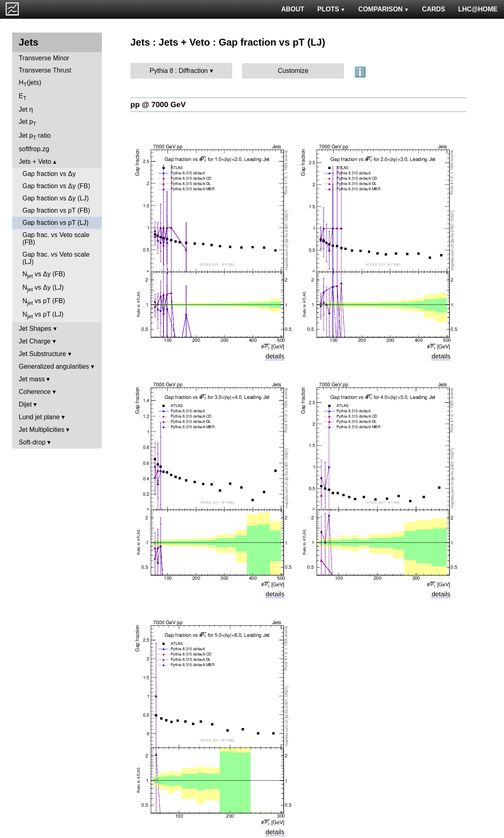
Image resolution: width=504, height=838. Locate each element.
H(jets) (30, 83)
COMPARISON (383, 9)
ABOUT (293, 9)
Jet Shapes (35, 329)
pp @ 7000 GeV (158, 104)
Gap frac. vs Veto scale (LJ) (56, 258)
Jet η (26, 109)
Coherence (35, 392)
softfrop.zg (34, 149)
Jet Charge (35, 341)
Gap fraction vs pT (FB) (56, 210)
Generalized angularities (54, 366)
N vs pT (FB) (44, 302)
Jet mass (32, 379)
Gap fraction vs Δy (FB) (56, 186)
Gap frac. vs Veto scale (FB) (56, 239)
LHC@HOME (478, 9)
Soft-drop (32, 442)
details (275, 356)
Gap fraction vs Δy (49, 174)
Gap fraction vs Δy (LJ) (56, 198)
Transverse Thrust (45, 70)
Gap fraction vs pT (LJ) (55, 223)
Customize (293, 71)
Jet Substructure (43, 354)
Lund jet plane (39, 417)
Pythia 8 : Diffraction (179, 71)
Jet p (28, 122)
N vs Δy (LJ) (43, 288)
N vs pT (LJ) (43, 315)
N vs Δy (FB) (44, 275)
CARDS (434, 9)
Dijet (25, 404)
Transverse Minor (44, 58)
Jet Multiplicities (42, 430)
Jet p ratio (35, 136)
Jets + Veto (35, 162)
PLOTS (331, 9)
